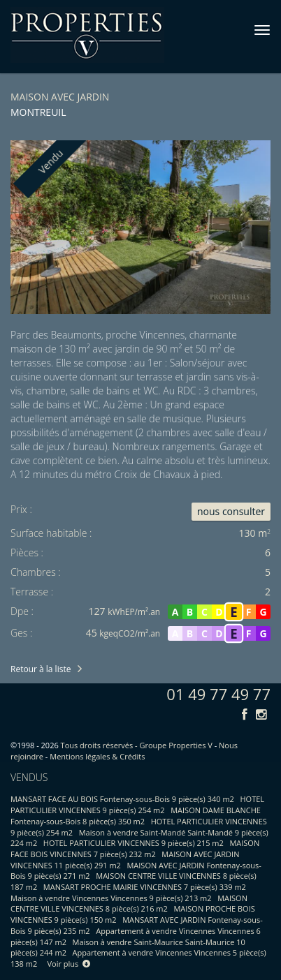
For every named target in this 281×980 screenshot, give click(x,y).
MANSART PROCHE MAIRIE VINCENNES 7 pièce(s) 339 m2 (145, 887)
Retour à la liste (41, 669)
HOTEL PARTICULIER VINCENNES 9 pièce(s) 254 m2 (137, 804)
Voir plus (69, 964)
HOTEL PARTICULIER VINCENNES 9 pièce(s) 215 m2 (134, 843)
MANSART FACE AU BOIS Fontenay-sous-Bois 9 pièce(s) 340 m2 (122, 799)
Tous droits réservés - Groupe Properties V (137, 745)
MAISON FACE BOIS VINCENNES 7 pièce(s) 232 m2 (135, 848)
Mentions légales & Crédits (97, 756)
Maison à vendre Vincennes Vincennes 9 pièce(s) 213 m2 (111, 898)
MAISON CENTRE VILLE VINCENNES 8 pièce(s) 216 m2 (129, 904)
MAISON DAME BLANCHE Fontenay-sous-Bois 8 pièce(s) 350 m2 (136, 816)
